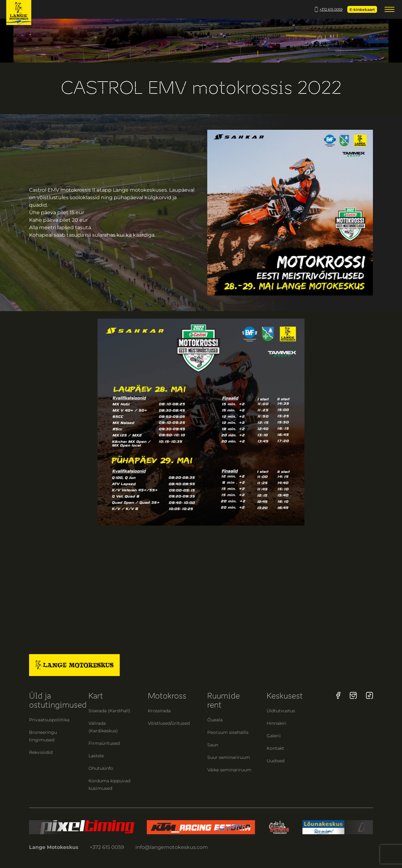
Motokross (167, 696)
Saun (213, 745)
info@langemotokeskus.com (172, 847)
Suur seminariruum (229, 757)
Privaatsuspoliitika (49, 720)
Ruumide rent (224, 700)
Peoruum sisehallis (228, 732)
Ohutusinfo (101, 768)
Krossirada (159, 711)
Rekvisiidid (41, 752)
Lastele (96, 756)
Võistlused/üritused (169, 723)
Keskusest (285, 696)
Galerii (274, 736)
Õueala (215, 720)
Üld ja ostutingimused (58, 700)
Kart (96, 696)
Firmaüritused (104, 743)
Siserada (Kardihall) (109, 711)
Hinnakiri (276, 723)
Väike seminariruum (229, 770)
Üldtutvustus (281, 711)
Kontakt (275, 748)
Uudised (276, 761)
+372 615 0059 (329, 9)
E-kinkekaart (362, 10)
